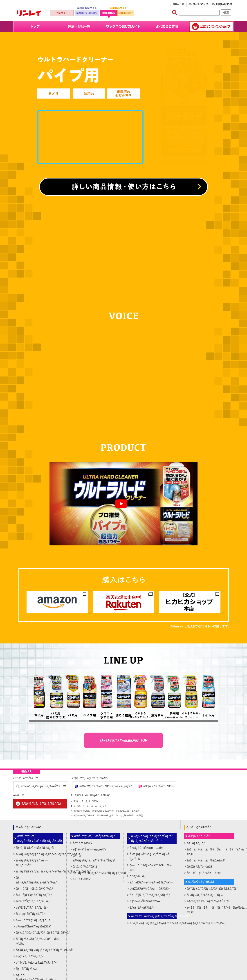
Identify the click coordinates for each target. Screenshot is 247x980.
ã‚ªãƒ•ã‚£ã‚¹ (138, 876)
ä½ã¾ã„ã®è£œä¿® (206, 860)
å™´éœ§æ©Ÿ (83, 843)
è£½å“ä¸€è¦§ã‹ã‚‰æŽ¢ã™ (43, 786)
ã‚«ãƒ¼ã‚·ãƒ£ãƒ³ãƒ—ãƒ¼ (205, 895)
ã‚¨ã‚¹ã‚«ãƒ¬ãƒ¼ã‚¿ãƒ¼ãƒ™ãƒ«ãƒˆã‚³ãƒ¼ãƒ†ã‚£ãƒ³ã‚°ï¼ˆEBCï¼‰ (153, 923)
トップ (35, 27)
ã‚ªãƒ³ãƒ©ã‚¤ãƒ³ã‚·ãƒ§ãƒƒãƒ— (43, 804)
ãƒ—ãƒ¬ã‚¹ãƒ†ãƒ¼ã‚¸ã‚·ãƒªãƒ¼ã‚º (37, 880)
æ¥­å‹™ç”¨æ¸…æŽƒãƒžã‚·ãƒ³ (95, 836)
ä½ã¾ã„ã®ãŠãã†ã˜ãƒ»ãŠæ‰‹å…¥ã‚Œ (210, 852)
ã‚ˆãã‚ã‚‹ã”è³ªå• (87, 801)
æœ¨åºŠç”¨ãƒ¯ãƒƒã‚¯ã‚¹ (33, 901)
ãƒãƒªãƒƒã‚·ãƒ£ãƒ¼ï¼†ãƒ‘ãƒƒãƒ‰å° (96, 873)
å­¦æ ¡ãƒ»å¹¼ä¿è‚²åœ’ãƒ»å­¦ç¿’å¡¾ (150, 856)
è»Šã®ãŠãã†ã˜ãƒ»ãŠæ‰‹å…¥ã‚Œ (210, 910)
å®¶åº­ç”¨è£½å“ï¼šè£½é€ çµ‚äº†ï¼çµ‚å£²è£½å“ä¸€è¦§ (106, 811)
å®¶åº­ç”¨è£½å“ (200, 836)
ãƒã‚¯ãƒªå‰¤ (27, 969)
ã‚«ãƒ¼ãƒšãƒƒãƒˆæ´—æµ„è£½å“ (32, 863)
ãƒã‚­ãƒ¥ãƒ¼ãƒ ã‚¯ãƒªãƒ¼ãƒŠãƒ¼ (94, 858)
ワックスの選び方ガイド (123, 27)
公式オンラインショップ (211, 27)
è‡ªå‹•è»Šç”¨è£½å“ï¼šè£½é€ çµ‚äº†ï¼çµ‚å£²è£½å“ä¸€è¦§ (108, 815)
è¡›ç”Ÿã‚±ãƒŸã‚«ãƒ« (30, 956)
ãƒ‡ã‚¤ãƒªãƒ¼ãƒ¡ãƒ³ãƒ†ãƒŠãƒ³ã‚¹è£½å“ (39, 950)
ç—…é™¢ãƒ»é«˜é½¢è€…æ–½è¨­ (151, 867)
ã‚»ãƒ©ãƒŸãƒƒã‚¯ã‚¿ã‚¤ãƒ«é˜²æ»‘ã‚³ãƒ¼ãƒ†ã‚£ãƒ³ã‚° (39, 871)
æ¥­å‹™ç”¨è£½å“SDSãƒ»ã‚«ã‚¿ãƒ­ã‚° (106, 786)
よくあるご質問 (167, 27)
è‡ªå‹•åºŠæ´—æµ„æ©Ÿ (90, 849)
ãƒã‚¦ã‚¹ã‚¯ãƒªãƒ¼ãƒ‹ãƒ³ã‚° (150, 895)
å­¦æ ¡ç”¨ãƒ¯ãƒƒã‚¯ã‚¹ (31, 914)
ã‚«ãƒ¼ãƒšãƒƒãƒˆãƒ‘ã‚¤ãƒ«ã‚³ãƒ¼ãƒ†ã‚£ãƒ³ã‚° (39, 854)
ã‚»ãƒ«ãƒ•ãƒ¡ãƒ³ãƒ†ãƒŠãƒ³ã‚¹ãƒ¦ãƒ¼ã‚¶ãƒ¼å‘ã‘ (152, 838)
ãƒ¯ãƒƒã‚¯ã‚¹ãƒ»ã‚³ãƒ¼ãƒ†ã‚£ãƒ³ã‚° (210, 889)
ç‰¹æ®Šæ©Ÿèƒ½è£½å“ (35, 926)
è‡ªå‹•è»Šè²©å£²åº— (145, 901)
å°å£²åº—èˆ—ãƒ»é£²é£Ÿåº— (152, 882)
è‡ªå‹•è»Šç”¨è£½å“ (203, 882)
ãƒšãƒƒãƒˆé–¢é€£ (200, 867)
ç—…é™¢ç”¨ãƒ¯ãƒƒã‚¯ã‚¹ (34, 920)
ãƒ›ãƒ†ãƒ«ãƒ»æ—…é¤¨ (147, 848)
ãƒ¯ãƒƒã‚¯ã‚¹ (196, 843)
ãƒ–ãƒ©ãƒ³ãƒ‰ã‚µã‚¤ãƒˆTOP (123, 740)
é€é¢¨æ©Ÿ (82, 879)
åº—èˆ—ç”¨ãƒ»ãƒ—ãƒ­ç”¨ (204, 873)
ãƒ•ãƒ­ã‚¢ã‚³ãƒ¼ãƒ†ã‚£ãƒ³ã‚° (36, 848)
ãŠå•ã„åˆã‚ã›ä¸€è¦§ (90, 806)
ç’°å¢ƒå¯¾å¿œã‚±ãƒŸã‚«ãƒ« (36, 962)
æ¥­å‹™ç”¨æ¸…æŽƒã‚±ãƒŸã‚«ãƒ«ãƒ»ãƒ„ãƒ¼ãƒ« (40, 838)
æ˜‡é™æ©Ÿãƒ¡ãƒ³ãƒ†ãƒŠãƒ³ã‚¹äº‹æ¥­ (154, 916)
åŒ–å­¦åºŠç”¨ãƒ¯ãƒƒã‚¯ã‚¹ (34, 895)
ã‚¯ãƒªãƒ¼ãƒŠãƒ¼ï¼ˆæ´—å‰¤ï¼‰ (38, 941)
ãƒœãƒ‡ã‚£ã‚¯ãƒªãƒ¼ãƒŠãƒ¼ (208, 901)
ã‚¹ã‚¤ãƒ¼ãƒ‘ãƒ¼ (85, 867)
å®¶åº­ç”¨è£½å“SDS (158, 786)
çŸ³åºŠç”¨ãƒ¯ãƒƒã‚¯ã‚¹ (32, 907)
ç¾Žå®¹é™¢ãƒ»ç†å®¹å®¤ (150, 889)
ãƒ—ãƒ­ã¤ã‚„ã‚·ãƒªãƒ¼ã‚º (35, 889)
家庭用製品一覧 (79, 27)
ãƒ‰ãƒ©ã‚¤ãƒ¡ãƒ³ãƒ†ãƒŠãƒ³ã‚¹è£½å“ (39, 933)
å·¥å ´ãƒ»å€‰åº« (142, 907)
